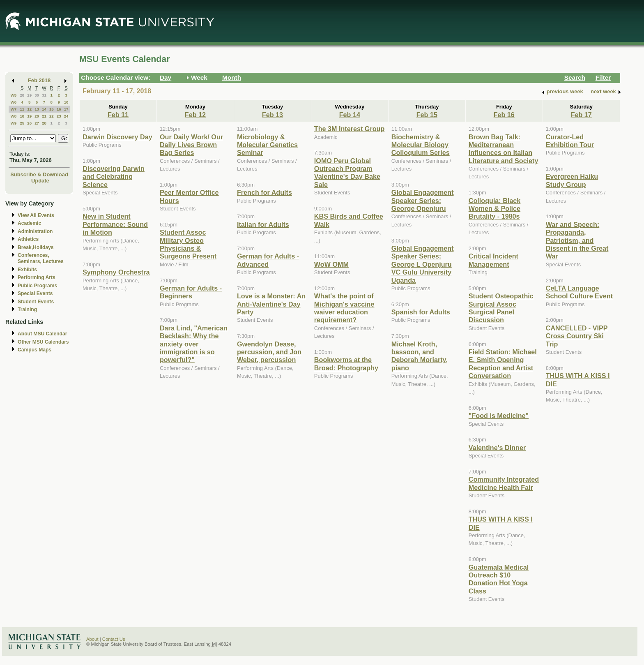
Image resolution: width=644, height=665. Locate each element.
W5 (14, 95)
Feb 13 (273, 115)
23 (59, 116)
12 (29, 109)
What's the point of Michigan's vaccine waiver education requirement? (344, 308)
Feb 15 (427, 115)
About (92, 639)
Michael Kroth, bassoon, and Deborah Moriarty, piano (420, 356)
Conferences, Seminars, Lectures (41, 258)
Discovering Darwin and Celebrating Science (114, 177)
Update (40, 181)
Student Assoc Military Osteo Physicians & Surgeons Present (188, 244)
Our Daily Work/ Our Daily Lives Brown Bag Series (191, 145)
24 (66, 116)
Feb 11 (118, 115)
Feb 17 (581, 115)
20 (37, 116)
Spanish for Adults (421, 312)
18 (22, 116)
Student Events (36, 302)
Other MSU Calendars (43, 342)
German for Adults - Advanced (268, 260)
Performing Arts (37, 277)
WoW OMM (331, 264)
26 (29, 123)
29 (29, 95)
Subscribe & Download (39, 174)
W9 (14, 123)
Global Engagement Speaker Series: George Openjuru (423, 200)
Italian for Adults (263, 224)
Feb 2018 (39, 80)
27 (37, 123)
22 (52, 116)
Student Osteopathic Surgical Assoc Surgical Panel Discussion (501, 308)
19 (29, 116)
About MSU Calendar (42, 334)
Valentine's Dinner (497, 448)
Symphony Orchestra (116, 272)
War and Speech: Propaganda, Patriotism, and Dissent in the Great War (577, 240)
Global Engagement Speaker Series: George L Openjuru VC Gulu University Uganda (423, 264)
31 (44, 95)
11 (22, 109)
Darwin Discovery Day (117, 137)
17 (66, 109)
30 (37, 95)
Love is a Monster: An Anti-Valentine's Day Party (271, 304)
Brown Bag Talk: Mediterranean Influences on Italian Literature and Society (504, 149)
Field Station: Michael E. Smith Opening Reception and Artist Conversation (503, 364)
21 (44, 116)
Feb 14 (350, 115)
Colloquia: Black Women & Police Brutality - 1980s (495, 209)
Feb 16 (504, 115)
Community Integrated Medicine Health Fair (504, 483)
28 (22, 95)
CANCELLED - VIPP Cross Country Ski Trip (577, 336)
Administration (35, 231)
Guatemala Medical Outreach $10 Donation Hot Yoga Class (499, 579)
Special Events (35, 293)
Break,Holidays (36, 247)
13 (37, 109)
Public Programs (37, 286)
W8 (14, 116)
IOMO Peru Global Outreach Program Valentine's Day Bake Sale (347, 173)
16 (59, 109)
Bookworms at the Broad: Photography (346, 364)
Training (27, 309)
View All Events (36, 215)
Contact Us (114, 639)
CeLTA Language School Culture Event (579, 292)
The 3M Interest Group (349, 129)
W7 (14, 109)
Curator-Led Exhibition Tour (570, 141)
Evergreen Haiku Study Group (572, 180)
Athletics (28, 239)
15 (52, 109)
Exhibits (27, 270)
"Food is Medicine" (499, 416)
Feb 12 (195, 115)
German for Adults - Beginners (191, 292)
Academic (29, 223)
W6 (14, 102)
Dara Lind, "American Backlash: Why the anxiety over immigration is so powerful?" (194, 344)
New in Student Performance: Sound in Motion (115, 224)
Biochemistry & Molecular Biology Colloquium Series (421, 145)
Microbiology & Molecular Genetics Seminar (267, 145)
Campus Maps (34, 350)
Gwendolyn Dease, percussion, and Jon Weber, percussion (269, 352)
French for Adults (264, 192)
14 (44, 109)
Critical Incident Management (493, 260)
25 (22, 123)
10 (66, 102)
